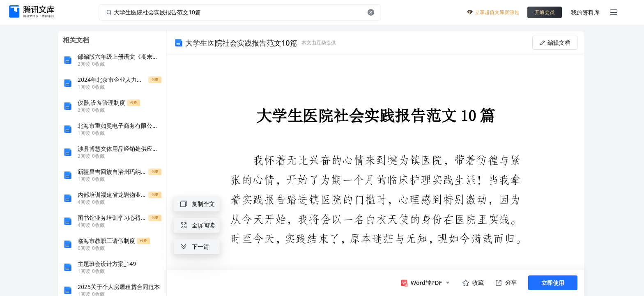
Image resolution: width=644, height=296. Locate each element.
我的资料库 (585, 12)
